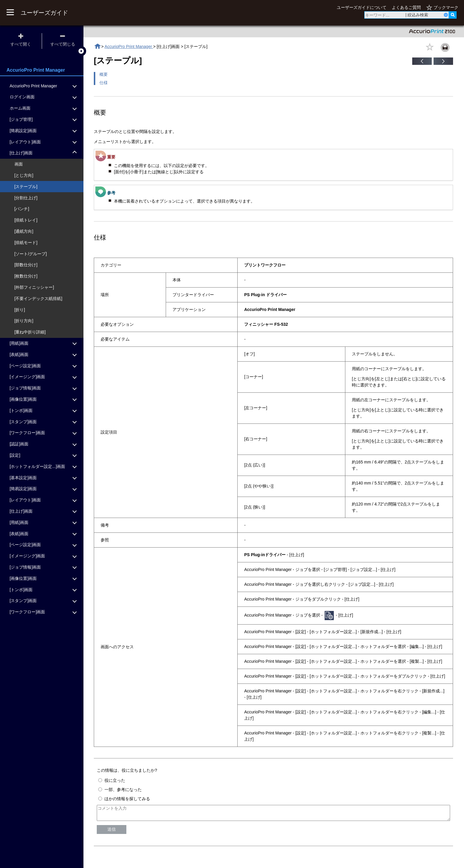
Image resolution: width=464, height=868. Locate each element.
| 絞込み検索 (417, 15)
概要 (104, 74)
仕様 (104, 83)
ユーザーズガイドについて (362, 7)
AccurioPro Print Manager (129, 46)
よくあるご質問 (406, 7)
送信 (112, 832)
